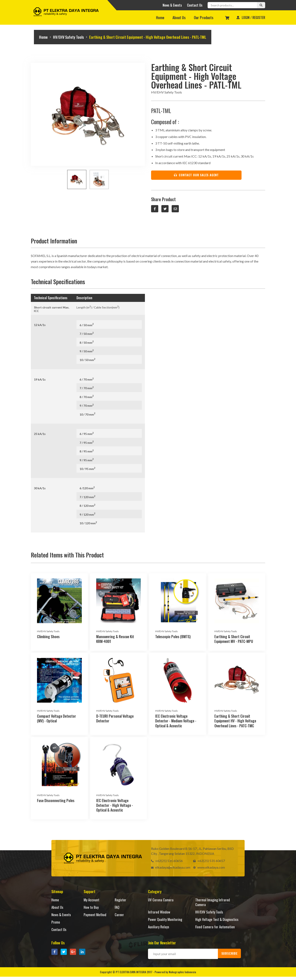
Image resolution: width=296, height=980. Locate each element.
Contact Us (195, 5)
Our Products (204, 18)
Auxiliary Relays (159, 933)
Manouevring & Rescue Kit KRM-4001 (115, 640)
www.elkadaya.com (209, 868)
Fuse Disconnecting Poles (56, 801)
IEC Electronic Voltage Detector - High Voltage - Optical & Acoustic (115, 806)
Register (121, 901)
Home (160, 18)
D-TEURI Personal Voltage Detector (115, 720)
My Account (92, 901)
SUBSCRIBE (230, 957)
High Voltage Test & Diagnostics (209, 923)
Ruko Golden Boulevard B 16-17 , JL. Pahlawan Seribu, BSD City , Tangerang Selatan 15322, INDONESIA (192, 852)
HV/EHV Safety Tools (72, 37)
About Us (179, 18)
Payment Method (95, 916)
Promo (56, 923)
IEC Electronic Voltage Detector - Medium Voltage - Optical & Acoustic (176, 722)
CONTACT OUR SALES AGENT (195, 176)
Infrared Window (159, 913)
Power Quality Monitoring (165, 920)
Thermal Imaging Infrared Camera (213, 903)
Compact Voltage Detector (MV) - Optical (57, 720)
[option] (88, 114)
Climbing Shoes (48, 638)
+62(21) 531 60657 (209, 862)
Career (119, 916)
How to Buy (91, 908)
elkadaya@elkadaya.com (171, 868)
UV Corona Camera (161, 901)
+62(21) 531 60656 (167, 862)
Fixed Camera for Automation (216, 933)
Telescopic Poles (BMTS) (173, 638)
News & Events (172, 5)
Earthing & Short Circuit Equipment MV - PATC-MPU (234, 640)
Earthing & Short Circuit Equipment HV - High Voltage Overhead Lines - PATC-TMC (235, 722)
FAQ (117, 908)
